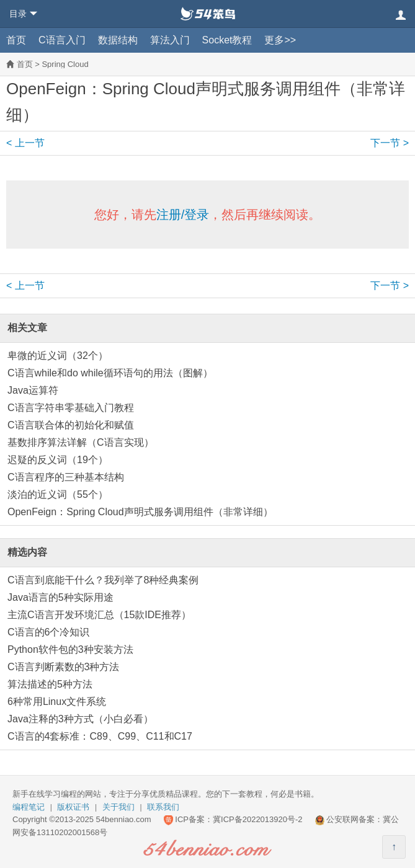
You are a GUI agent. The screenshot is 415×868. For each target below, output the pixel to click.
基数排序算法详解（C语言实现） (81, 442)
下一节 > (390, 143)
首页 (16, 40)
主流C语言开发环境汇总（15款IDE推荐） (99, 615)
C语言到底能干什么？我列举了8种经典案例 (103, 580)
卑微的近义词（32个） (58, 356)
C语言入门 (62, 40)
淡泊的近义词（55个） (58, 494)
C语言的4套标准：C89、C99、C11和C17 (100, 736)
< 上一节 (25, 143)
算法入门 (170, 40)
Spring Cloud (65, 64)
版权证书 (73, 807)
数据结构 (118, 40)
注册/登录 (183, 215)
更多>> (280, 40)
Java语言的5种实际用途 (60, 597)
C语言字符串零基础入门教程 (71, 408)
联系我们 (163, 807)
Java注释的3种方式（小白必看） (80, 719)
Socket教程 (227, 40)
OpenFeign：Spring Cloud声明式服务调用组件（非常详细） (140, 512)
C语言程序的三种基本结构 (66, 477)
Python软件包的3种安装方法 (70, 649)
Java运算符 (33, 390)
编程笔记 (29, 807)
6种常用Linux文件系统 (57, 702)
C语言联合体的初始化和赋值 (71, 425)
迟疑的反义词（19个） (58, 460)
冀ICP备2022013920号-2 (258, 819)
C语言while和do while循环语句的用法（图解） (110, 373)
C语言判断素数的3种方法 (63, 667)
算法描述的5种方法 (50, 684)
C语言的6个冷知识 (48, 632)
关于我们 (118, 807)
